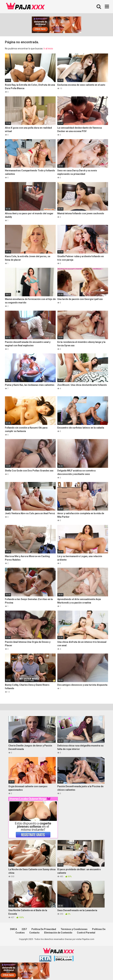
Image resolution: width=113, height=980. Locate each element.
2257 (24, 929)
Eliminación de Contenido (58, 933)
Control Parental (86, 933)
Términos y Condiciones (74, 929)
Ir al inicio (48, 49)
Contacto (34, 933)
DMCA (14, 929)
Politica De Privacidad (44, 929)
